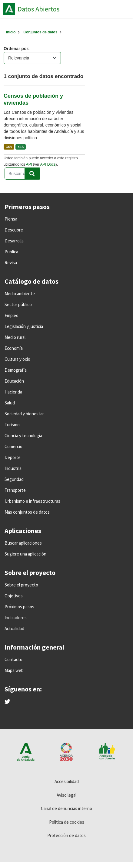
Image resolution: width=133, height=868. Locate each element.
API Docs (48, 164)
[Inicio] (11, 32)
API (29, 164)
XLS (21, 147)
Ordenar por (16, 49)
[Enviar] (32, 174)
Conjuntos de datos (40, 32)
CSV (9, 147)
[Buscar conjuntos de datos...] (22, 174)
